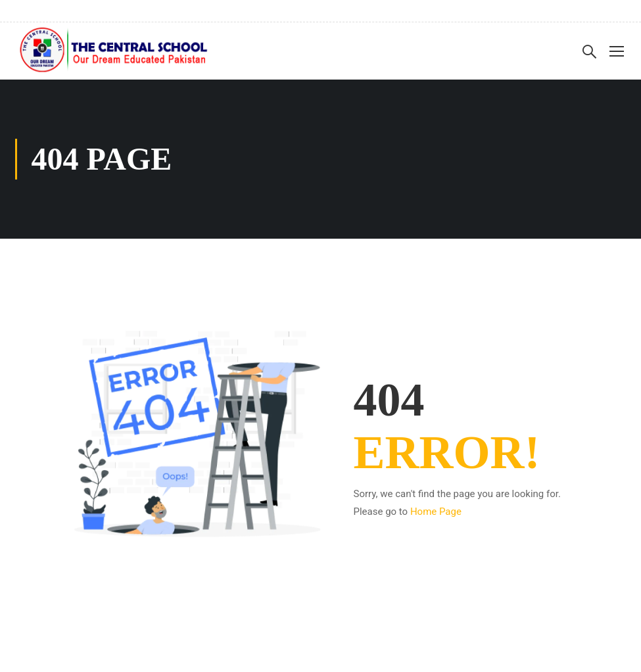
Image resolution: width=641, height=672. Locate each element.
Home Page (436, 512)
